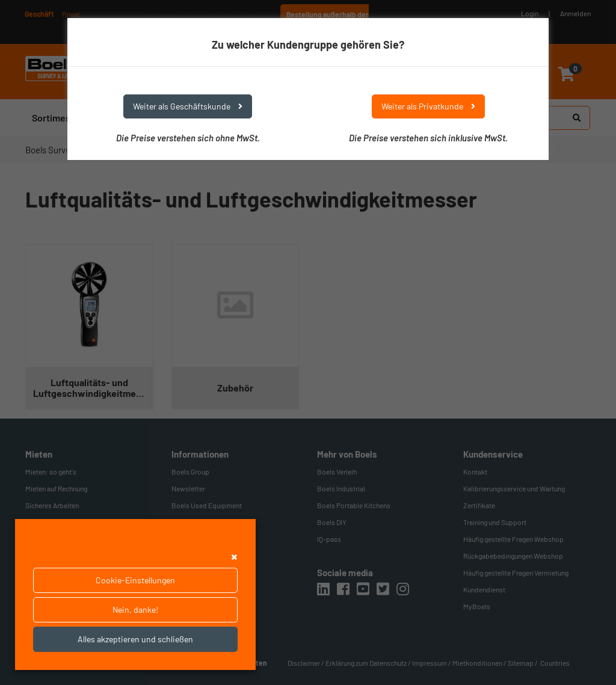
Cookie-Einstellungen (135, 580)
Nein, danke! (135, 610)
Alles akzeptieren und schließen (135, 639)
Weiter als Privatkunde (428, 106)
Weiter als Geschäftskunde (188, 106)
